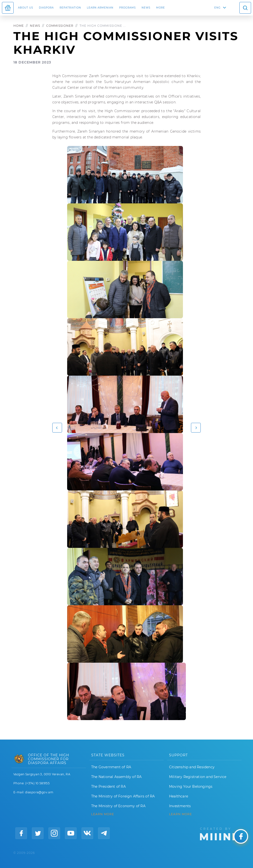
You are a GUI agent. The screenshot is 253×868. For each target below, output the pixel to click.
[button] (57, 428)
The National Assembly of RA (116, 777)
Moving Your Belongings (191, 787)
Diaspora (46, 8)
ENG (217, 8)
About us (26, 8)
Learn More (181, 814)
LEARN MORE (103, 814)
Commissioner (60, 26)
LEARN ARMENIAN (100, 8)
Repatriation (70, 8)
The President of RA (108, 787)
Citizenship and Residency (192, 767)
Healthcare (179, 796)
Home (19, 26)
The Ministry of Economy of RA (118, 806)
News (146, 8)
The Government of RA (111, 767)
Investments (180, 806)
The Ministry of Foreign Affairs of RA (123, 796)
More (161, 8)
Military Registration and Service (198, 777)
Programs (127, 8)
